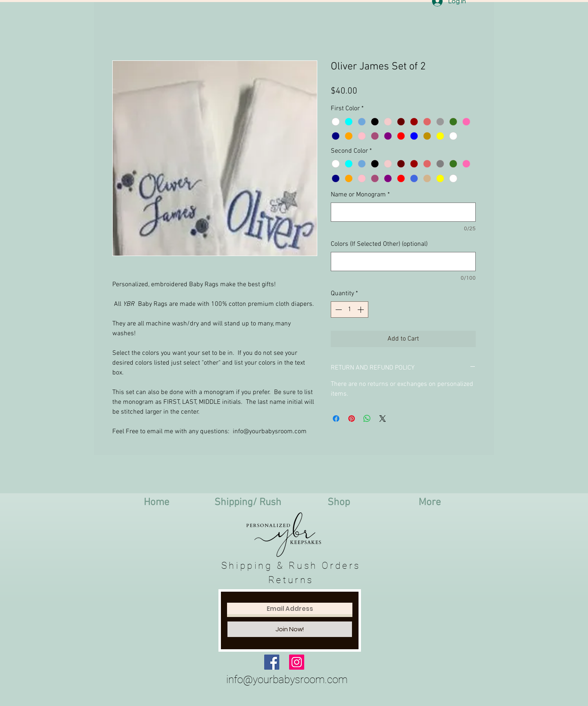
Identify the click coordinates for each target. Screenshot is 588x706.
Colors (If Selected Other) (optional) (379, 244)
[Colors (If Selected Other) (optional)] (403, 262)
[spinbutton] (350, 310)
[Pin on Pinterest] (352, 419)
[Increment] (361, 310)
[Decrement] (338, 310)
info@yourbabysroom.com (287, 679)
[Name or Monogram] (403, 212)
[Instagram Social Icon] (297, 662)
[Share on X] (383, 419)
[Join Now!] (290, 629)
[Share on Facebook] (336, 419)
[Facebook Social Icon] (272, 662)
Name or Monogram (360, 195)
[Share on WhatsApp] (367, 419)
